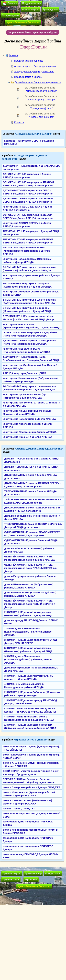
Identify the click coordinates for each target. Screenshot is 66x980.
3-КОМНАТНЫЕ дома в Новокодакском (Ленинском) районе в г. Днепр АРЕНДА (28, 650)
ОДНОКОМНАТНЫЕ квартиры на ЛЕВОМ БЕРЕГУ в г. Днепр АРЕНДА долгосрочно (28, 216)
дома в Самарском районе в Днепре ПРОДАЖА (32, 787)
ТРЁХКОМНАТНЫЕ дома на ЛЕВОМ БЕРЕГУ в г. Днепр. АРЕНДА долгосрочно (33, 526)
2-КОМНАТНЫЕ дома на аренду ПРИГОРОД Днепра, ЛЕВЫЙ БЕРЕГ (31, 702)
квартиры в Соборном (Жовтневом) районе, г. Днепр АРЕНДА (31, 293)
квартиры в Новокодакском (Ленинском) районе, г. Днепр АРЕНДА (27, 261)
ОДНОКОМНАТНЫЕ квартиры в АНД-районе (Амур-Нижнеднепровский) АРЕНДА (30, 334)
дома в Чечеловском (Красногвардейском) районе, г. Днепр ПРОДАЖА (29, 794)
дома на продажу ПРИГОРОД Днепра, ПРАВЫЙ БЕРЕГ (31, 815)
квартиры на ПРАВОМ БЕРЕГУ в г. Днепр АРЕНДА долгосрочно (28, 208)
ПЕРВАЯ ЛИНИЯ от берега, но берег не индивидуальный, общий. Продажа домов (29, 781)
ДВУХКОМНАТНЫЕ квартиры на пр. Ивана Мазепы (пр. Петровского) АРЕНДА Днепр (29, 318)
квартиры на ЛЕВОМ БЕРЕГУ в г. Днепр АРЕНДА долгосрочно (27, 225)
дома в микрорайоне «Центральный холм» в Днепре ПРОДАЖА (30, 831)
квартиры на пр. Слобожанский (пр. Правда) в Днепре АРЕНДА (31, 367)
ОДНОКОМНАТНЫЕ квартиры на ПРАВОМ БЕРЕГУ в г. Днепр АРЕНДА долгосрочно (28, 184)
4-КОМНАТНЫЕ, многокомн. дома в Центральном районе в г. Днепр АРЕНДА (29, 718)
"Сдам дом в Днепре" (42, 108)
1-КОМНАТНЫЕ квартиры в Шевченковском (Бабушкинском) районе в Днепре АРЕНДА (30, 301)
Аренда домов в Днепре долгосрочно (34, 72)
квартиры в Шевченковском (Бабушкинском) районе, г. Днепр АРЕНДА (30, 380)
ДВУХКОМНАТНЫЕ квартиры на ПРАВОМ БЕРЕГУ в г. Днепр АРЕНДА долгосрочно (28, 200)
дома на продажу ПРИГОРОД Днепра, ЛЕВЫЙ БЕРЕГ (31, 856)
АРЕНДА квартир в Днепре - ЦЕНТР (24, 373)
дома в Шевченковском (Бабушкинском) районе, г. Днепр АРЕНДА (29, 586)
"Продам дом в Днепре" (42, 117)
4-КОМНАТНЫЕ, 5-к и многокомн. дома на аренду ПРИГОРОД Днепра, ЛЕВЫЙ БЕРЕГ (30, 710)
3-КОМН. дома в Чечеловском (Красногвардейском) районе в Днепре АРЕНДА (28, 659)
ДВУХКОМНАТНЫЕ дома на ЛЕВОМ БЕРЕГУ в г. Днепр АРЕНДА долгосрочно (32, 509)
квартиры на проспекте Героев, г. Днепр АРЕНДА (27, 425)
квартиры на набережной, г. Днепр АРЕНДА (29, 419)
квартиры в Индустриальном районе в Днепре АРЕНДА (31, 277)
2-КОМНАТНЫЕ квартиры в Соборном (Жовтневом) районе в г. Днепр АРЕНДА (27, 309)
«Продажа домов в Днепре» (31, 740)
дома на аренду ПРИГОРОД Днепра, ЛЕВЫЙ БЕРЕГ (31, 622)
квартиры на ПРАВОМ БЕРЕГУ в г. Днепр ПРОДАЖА (29, 142)
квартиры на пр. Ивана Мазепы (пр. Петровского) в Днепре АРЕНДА (25, 396)
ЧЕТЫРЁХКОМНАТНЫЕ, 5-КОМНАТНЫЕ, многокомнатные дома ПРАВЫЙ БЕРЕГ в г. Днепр (30, 568)
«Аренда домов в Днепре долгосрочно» (39, 449)
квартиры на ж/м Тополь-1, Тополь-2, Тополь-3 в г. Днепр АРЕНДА (31, 404)
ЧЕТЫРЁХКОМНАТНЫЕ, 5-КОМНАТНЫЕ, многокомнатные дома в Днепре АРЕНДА (30, 558)
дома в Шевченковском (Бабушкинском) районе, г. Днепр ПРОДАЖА (27, 802)
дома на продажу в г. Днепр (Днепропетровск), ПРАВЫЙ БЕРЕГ (31, 748)
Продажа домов (10, 15)
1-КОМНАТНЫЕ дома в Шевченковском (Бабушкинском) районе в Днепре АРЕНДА (30, 726)
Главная (12, 3)
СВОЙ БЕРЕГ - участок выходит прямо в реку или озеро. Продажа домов (31, 773)
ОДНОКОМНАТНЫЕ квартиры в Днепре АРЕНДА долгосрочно (27, 176)
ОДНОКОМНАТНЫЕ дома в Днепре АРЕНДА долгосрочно (31, 542)
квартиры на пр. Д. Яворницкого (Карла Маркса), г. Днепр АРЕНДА (27, 412)
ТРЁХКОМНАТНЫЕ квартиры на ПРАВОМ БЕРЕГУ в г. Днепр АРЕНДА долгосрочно (28, 241)
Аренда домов (50, 9)
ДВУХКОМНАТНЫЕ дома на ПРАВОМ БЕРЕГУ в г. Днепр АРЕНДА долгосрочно (33, 485)
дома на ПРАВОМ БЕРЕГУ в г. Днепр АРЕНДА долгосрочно (32, 460)
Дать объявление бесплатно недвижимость (38, 82)
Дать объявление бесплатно (23, 22)
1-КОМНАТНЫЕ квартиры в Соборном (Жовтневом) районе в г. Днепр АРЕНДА (27, 285)
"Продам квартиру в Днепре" (42, 91)
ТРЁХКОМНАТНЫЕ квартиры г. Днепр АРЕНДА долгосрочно (31, 233)
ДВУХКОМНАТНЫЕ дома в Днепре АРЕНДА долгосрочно (31, 477)
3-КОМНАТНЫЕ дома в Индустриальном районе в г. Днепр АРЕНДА (29, 677)
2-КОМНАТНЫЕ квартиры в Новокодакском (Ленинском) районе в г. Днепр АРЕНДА (29, 269)
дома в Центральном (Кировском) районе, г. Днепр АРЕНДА (31, 669)
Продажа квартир (31, 3)
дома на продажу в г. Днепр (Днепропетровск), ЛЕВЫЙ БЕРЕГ (31, 756)
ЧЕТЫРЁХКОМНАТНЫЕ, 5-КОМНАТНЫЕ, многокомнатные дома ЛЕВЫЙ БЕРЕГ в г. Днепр (30, 604)
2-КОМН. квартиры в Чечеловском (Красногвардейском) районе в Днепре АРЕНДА (26, 251)
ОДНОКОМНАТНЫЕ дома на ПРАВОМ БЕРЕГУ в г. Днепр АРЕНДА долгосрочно (32, 534)
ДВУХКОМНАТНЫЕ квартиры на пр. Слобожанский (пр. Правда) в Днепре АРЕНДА (31, 358)
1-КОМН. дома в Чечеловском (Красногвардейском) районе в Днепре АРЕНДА (28, 632)
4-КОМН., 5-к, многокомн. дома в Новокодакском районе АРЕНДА (24, 686)
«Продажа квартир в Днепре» (34, 134)
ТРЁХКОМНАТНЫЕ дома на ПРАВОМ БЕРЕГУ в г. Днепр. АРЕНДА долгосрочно (33, 501)
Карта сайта (31, 879)
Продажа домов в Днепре (28, 77)
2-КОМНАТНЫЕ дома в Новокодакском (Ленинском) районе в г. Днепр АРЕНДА (28, 614)
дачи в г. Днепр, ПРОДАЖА (19, 808)
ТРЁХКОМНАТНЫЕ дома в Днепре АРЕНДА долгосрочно (31, 493)
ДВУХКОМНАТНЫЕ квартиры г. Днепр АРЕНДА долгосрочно (31, 167)
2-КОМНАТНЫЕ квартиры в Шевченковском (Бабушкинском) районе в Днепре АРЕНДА (30, 388)
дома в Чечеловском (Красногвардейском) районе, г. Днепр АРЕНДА (30, 594)
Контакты (19, 122)
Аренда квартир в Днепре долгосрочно (35, 66)
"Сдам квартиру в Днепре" (42, 100)
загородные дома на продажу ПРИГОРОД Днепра (28, 823)
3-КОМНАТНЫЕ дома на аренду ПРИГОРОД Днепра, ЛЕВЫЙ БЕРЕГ (31, 641)
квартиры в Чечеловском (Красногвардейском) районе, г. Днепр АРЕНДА (32, 326)
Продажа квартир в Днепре (29, 61)
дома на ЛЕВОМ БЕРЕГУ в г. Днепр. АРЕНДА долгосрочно (31, 468)
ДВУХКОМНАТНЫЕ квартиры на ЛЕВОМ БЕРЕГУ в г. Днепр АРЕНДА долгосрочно (28, 192)
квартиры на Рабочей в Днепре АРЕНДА (27, 437)
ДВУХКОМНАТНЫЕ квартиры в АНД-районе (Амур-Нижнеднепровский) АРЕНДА (29, 342)
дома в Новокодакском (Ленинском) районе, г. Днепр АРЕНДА (32, 517)
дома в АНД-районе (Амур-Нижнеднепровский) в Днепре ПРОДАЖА (32, 764)
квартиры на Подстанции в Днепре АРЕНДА (30, 432)
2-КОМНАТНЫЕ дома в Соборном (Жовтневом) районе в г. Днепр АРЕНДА (33, 694)
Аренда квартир (31, 9)
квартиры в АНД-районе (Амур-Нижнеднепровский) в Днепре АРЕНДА (27, 350)
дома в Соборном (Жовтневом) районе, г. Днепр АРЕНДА (29, 550)
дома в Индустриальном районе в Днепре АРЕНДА (30, 578)
